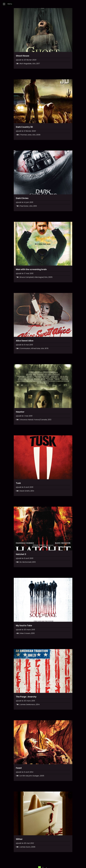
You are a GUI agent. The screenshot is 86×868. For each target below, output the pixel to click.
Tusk (18, 483)
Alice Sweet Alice (25, 341)
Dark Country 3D (24, 127)
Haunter (20, 412)
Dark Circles (22, 198)
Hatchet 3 (21, 554)
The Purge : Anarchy (26, 697)
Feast (19, 768)
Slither (19, 839)
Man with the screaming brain (31, 269)
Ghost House (23, 56)
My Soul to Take (24, 626)
